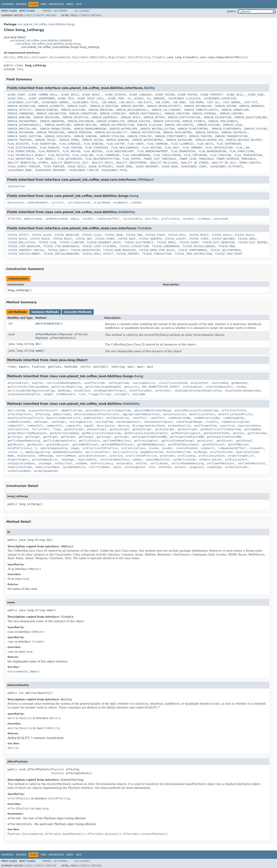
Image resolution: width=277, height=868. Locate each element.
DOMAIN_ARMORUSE (251, 106)
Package (21, 4)
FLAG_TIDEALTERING (167, 155)
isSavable (256, 448)
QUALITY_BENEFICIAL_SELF (70, 163)
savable (188, 219)
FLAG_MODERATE (49, 151)
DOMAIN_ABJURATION (21, 106)
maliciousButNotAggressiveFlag (31, 391)
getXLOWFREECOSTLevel (118, 445)
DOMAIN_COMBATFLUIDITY (201, 110)
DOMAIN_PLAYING (256, 129)
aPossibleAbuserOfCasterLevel (97, 414)
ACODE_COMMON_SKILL (43, 95)
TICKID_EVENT (189, 242)
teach (117, 467)
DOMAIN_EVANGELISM (111, 121)
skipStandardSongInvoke (243, 391)
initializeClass (133, 448)
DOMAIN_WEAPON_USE (209, 140)
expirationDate (249, 426)
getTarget (15, 437)
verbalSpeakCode (46, 471)
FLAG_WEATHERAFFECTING (102, 159)
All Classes (82, 11)
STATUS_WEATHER (223, 239)
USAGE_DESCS (76, 166)
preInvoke (167, 456)
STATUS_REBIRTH (150, 239)
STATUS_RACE (127, 239)
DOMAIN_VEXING (93, 140)
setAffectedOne (140, 391)
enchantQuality (179, 426)
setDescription (210, 460)
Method (51, 15)
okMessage (46, 456)
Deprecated (56, 4)
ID (37, 344)
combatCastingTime (235, 422)
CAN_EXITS (144, 102)
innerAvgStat (192, 387)
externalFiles (18, 429)
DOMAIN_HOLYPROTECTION (117, 125)
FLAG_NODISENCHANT (120, 151)
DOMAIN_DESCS (131, 117)
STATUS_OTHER (105, 239)
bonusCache (16, 203)
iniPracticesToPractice (100, 448)
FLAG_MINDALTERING (21, 151)
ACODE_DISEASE (115, 95)
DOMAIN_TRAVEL (46, 140)
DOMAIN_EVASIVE (139, 121)
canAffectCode (94, 383)
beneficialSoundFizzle (235, 414)
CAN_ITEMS (162, 102)
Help (79, 4)
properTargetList (241, 456)
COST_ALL (213, 102)
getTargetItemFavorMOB (149, 437)
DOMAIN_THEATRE (200, 136)
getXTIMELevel (239, 445)
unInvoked (221, 219)
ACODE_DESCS (70, 95)
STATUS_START (199, 239)
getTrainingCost (146, 441)
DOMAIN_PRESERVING (50, 132)
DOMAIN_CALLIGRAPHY (166, 110)
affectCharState (234, 410)
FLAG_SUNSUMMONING (136, 155)
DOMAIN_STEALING (112, 136)
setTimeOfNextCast (221, 463)
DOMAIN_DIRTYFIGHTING (184, 117)
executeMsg (220, 383)
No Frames (61, 11)
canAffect (140, 418)
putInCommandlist (45, 460)
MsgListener (117, 57)
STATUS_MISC (177, 235)
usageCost (196, 467)
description (106, 426)
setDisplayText (236, 460)
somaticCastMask (47, 467)
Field (29, 15)
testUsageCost (135, 467)
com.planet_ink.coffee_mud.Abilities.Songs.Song (48, 44)
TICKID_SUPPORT (128, 254)
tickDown (204, 219)
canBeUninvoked (56, 219)
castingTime (104, 422)
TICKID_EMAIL (166, 242)
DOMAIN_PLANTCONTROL (193, 129)
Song (20, 69)
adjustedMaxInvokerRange (153, 410)
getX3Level (244, 441)
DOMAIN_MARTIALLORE (22, 129)
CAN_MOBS (179, 102)
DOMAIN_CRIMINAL (204, 113)
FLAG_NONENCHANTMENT (153, 151)
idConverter (16, 186)
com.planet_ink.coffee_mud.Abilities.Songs (46, 24)
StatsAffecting (139, 57)
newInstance (26, 456)
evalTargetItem (205, 426)
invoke (241, 387)
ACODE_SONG (256, 95)
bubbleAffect (93, 418)
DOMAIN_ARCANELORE (198, 106)
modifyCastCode (248, 452)
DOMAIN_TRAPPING (20, 140)
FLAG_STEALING (83, 155)
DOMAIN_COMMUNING (20, 113)
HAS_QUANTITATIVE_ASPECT (161, 387)
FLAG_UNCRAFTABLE (20, 159)
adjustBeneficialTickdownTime (108, 410)
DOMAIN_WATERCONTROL (148, 140)
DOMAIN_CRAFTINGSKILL (145, 113)
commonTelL (35, 426)
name (39, 351)
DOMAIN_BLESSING (73, 110)
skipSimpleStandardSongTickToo (198, 391)
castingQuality (144, 383)
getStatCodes (257, 433)
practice (116, 456)
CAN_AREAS (109, 102)
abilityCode (16, 410)
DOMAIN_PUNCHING (80, 132)
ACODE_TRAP (116, 98)
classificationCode (173, 383)
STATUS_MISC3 (222, 235)
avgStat (37, 383)
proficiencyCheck (212, 456)
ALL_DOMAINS (156, 98)
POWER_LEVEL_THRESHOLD (196, 159)
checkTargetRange (189, 422)
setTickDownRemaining (187, 463)
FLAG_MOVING (72, 151)
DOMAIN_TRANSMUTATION (231, 136)
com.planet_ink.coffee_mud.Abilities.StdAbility (41, 40)
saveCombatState (157, 460)
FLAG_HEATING (152, 148)
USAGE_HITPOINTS (101, 166)
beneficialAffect (202, 414)
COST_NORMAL (232, 102)
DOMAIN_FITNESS (194, 121)
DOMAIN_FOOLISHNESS (223, 121)
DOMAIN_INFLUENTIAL (179, 125)
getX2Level (225, 441)
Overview (7, 4)
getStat (239, 433)
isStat (12, 452)
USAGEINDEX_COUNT (194, 166)
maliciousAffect (98, 452)
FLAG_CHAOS (136, 144)
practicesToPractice (141, 456)
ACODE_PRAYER (187, 95)
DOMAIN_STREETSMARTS (170, 136)
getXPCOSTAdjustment (184, 445)
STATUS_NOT (84, 239)
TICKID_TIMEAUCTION (157, 254)
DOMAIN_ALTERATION (104, 106)
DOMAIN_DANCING (19, 117)
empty (75, 219)
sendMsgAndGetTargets (110, 391)
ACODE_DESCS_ (92, 95)
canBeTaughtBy (234, 418)
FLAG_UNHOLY (46, 159)
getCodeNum (252, 429)
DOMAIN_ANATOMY (132, 106)
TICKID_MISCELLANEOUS (199, 246)
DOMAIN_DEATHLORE (46, 117)
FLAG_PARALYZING (242, 151)
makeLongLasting (38, 452)
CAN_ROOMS (196, 102)
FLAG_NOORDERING (183, 151)
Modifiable (98, 57)
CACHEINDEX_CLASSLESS (184, 98)
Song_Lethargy (18, 290)
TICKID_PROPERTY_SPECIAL (26, 250)
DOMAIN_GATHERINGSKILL (25, 125)
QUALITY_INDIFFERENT (132, 163)
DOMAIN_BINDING (46, 110)
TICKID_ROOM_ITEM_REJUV (157, 250)
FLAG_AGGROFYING (44, 144)
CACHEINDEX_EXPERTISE (220, 98)
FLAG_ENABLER (50, 148)
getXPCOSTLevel (214, 445)
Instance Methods (45, 312)
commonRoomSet (38, 203)
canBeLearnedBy (179, 418)
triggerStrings (100, 394)
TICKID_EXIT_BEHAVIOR (218, 242)
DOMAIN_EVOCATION (166, 121)
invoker (88, 219)
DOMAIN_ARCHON (226, 106)
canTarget (41, 422)
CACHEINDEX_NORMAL (55, 102)
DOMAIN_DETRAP (154, 117)
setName (81, 463)
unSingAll (122, 394)
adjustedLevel (18, 383)
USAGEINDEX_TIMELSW (84, 170)
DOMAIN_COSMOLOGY (113, 113)
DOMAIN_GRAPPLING (58, 125)
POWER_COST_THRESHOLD (160, 159)
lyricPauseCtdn (79, 203)
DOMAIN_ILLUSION (149, 125)
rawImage (67, 460)
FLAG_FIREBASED (97, 148)
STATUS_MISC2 (199, 235)
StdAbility (127, 212)
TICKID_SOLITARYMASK (226, 250)
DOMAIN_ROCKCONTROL (178, 132)
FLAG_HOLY (172, 148)
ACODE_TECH (66, 98)
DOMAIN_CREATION (177, 113)
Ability (10, 57)
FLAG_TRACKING (221, 155)
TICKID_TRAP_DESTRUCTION (193, 254)
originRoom (102, 203)
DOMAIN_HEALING (85, 125)
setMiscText (63, 463)
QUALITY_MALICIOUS (164, 163)
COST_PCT (251, 102)
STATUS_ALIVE (41, 235)
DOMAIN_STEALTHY (140, 136)
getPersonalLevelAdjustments (146, 433)
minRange (200, 452)
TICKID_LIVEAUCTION (134, 246)
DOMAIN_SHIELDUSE (58, 136)
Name (11, 456)
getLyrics (132, 387)
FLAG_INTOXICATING (219, 148)
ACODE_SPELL (16, 98)
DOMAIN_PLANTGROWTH (226, 129)
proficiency (171, 219)
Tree (43, 4)
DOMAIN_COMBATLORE (235, 110)
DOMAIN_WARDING (118, 140)
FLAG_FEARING (72, 148)
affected (14, 219)
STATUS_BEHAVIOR (67, 235)
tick (82, 394)
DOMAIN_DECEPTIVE (76, 117)
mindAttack (82, 391)
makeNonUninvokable (68, 452)
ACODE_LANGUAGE (140, 95)
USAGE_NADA (170, 166)
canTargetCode (119, 383)
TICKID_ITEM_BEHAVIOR (24, 246)
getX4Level (16, 445)
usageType (214, 467)
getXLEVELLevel (58, 445)
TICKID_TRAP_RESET (229, 254)
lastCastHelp (132, 219)
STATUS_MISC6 (40, 239)
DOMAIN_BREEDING (101, 110)
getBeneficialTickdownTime (221, 429)
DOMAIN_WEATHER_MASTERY (244, 140)
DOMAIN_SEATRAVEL (235, 132)
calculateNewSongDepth (63, 383)
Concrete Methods (78, 312)
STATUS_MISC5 (17, 239)
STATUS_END (134, 235)
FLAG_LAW (243, 148)
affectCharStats (20, 414)
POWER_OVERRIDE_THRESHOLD (236, 159)
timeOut (136, 203)
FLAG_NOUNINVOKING (213, 151)
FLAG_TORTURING (196, 155)
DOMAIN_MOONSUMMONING (90, 129)
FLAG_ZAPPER (131, 159)
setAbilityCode (184, 460)
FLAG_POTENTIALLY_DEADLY (26, 155)
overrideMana (66, 456)
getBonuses (239, 383)
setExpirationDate (21, 463)
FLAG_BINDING (93, 144)
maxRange (64, 391)
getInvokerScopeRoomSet (103, 387)
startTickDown (99, 467)
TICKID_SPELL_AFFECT (98, 254)
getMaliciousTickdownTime (102, 433)
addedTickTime (72, 410)
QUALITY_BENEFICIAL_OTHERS (28, 163)
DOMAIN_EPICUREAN (81, 121)
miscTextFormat (222, 452)
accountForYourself (43, 410)
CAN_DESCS (127, 102)
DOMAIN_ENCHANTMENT (22, 121)
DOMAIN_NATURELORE (123, 129)
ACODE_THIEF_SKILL (91, 98)
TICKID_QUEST (58, 250)
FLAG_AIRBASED (70, 144)
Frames (47, 11)
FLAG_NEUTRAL (93, 151)
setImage (45, 463)
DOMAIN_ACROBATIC (51, 106)
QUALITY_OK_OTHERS (195, 163)
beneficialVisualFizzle (25, 418)
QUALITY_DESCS (102, 163)
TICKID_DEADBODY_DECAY (104, 242)
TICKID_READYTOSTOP (85, 250)
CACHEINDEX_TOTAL (85, 102)
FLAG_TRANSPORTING (248, 155)
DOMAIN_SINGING (85, 136)
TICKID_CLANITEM (72, 242)
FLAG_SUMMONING (108, 155)
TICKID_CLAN (47, 242)
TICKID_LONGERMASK (166, 246)
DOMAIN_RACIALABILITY (111, 132)
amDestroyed (33, 219)
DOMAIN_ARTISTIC (20, 110)
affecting (42, 414)
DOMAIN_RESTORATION (145, 132)
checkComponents (128, 422)
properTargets (18, 460)
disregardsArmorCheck (149, 426)
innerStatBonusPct (219, 387)
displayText (200, 383)
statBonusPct (66, 394)
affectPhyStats (47, 334)
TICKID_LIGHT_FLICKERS (99, 246)
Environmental (60, 57)
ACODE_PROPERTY (212, 95)
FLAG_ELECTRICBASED (22, 148)
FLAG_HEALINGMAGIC (125, 148)
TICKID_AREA (247, 239)
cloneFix (212, 422)
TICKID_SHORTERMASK (192, 250)
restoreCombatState (114, 460)
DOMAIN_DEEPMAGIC (105, 117)
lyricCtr (58, 203)
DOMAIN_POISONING (20, 132)
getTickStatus (89, 441)
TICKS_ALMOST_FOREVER (24, 166)
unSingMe (139, 394)
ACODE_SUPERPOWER (42, 98)
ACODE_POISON (165, 95)
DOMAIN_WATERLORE (179, 140)
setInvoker (163, 391)
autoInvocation (174, 414)
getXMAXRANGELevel (151, 445)
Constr (39, 15)
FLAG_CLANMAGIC (183, 144)
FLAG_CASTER (115, 144)
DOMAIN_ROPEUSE (207, 132)
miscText (152, 219)
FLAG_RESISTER (59, 155)
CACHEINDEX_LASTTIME (23, 102)
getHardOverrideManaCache (27, 433)
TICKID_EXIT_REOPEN (252, 242)
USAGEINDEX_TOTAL (115, 170)
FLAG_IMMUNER (192, 148)
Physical (66, 334)
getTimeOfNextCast (117, 441)
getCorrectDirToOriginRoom (28, 387)
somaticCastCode (20, 467)
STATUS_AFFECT (18, 235)
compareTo (73, 426)
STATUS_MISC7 (63, 239)
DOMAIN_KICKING (209, 125)
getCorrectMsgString (67, 387)
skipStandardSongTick (24, 394)
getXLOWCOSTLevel (85, 445)
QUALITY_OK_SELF (224, 163)
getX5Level (35, 445)
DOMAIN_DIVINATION (217, 117)
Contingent (40, 57)
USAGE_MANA (124, 166)
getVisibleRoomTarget (178, 441)
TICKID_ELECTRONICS (139, 242)
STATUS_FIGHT (155, 235)
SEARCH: (232, 12)
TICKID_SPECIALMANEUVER (61, 254)
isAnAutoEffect (108, 219)
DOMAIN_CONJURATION (51, 113)
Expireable (80, 57)
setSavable (124, 463)
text (152, 467)
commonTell (16, 426)
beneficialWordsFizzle (63, 418)
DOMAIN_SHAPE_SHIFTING (25, 136)
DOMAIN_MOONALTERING (55, 129)
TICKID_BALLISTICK (21, 242)
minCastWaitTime (179, 452)
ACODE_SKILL (235, 95)
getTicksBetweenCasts (59, 441)
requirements (87, 460)
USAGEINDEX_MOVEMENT (50, 170)
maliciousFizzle (125, 452)
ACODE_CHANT (16, 95)
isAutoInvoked (187, 448)
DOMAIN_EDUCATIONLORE (251, 117)
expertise (227, 426)
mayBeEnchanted (152, 452)
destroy (123, 426)
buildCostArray (118, 418)
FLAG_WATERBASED (70, 159)
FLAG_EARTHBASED (229, 144)
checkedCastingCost (158, 422)
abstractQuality (48, 324)
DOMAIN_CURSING (231, 113)
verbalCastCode (236, 467)
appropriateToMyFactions (141, 414)
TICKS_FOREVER (54, 166)
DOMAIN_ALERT (77, 106)
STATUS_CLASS (92, 235)
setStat (141, 463)
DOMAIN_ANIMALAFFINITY (164, 106)
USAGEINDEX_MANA (20, 170)
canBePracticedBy (207, 418)
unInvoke (165, 467)
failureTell (41, 429)
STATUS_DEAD (114, 235)
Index (70, 4)
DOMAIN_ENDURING (52, 121)
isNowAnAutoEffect (232, 448)
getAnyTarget (74, 429)
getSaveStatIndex (217, 433)
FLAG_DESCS (205, 144)
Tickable (159, 57)
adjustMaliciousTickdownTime (196, 410)
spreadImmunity (74, 467)
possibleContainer (93, 456)
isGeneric (208, 448)
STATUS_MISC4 (244, 235)
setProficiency (102, 463)
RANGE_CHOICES (250, 163)
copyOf (89, 426)
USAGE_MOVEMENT (147, 166)
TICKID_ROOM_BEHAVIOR (119, 250)
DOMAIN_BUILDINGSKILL (132, 110)
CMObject (23, 57)
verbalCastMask (19, 471)
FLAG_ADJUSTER (18, 144)
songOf (48, 394)
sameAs (137, 460)
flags (57, 429)
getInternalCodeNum (64, 433)
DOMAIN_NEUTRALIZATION (157, 129)
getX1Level (205, 441)
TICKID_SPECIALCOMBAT (24, 254)
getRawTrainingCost (186, 433)
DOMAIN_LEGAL (233, 125)
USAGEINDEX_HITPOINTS (227, 166)
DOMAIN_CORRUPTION (83, 113)
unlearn (180, 467)
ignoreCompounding (54, 448)
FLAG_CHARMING (158, 144)
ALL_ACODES (136, 98)
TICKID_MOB (226, 246)
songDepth (120, 203)
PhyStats (42, 338)
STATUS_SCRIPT (175, 239)
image (75, 448)
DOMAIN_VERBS (69, 140)
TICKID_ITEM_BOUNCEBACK (61, 246)
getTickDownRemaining (24, 441)
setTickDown (159, 463)
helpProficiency (20, 448)
